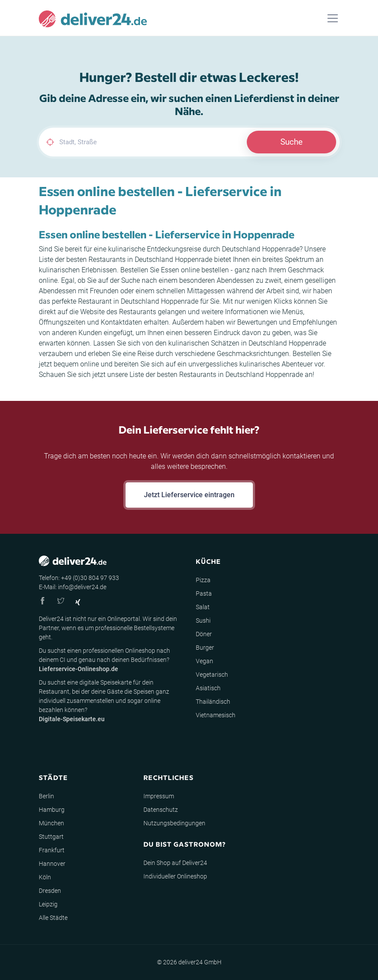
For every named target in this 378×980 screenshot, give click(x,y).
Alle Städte (53, 918)
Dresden (50, 891)
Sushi (203, 621)
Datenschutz (161, 810)
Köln (45, 877)
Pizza (203, 580)
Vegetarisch (212, 675)
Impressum (159, 796)
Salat (203, 607)
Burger (205, 648)
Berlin (46, 796)
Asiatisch (208, 688)
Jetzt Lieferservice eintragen (189, 495)
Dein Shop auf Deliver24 (175, 863)
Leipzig (48, 904)
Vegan (204, 661)
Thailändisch (213, 702)
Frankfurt (52, 850)
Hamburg (52, 810)
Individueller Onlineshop (175, 876)
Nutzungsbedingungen (174, 823)
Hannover (52, 864)
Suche (291, 142)
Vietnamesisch (216, 715)
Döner (204, 634)
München (51, 823)
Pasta (204, 593)
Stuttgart (51, 837)
